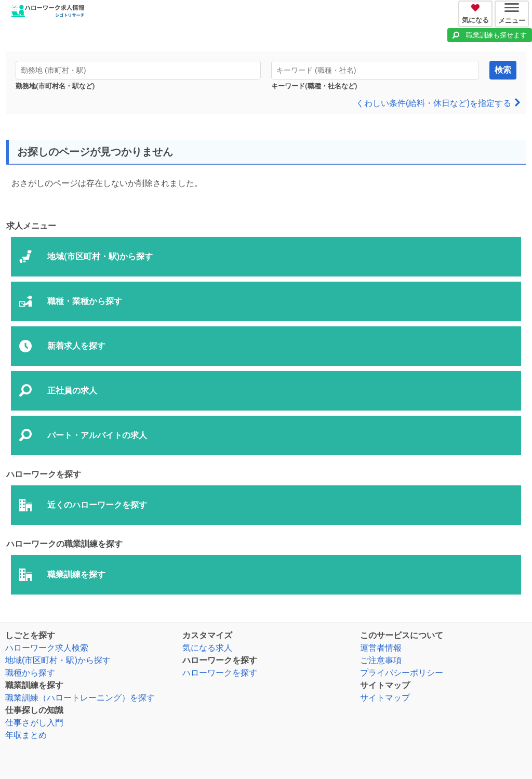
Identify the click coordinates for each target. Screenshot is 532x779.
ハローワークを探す (220, 673)
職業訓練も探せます (496, 35)
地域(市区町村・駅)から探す (58, 660)
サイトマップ (385, 698)
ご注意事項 (381, 660)
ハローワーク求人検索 (47, 648)
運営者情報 (381, 648)
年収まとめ (26, 735)
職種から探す (30, 673)
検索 (503, 70)
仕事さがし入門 (34, 723)
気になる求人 (207, 648)
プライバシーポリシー (402, 673)
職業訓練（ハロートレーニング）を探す (80, 698)
